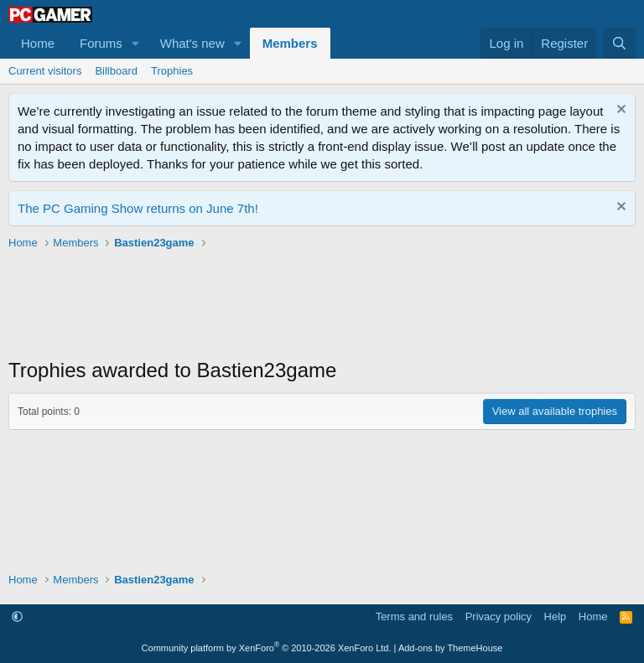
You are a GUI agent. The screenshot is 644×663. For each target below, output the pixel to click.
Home (38, 43)
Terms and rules (414, 616)
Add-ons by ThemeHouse (451, 648)
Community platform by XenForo (267, 648)
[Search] (619, 43)
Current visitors (45, 71)
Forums (101, 43)
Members (290, 43)
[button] (136, 43)
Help (556, 616)
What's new (192, 43)
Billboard (116, 71)
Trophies (172, 71)
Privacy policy (499, 616)
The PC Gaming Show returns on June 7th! (138, 208)
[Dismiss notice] (619, 111)
